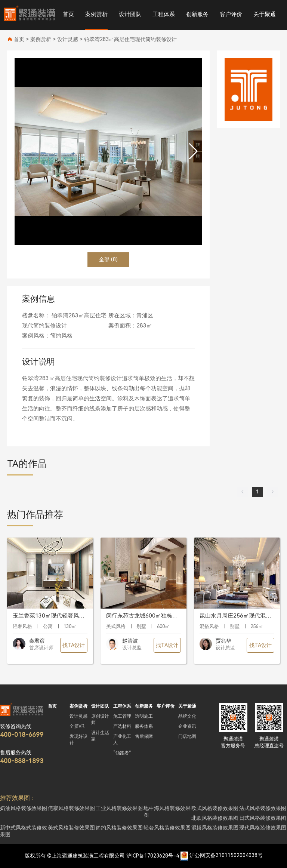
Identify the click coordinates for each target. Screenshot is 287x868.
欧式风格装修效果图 (215, 808)
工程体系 (164, 14)
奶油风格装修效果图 (24, 808)
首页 (68, 14)
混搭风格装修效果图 (215, 828)
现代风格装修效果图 (263, 828)
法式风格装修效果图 (263, 808)
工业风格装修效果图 (119, 808)
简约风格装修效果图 (119, 828)
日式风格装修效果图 (263, 818)
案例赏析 (96, 14)
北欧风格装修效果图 (215, 818)
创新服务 (197, 14)
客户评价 (231, 14)
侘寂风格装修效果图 (71, 808)
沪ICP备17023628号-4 (153, 856)
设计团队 (130, 14)
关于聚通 (265, 14)
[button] (193, 151)
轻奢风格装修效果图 (167, 828)
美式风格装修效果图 (71, 828)
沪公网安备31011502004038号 (226, 856)
